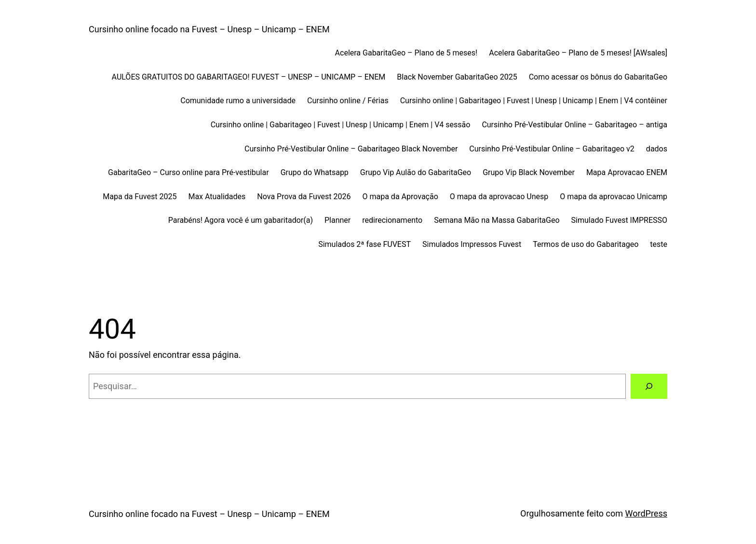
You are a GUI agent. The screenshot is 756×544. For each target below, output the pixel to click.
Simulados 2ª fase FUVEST (364, 244)
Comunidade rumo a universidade (238, 101)
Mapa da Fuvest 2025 (140, 197)
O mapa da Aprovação (400, 197)
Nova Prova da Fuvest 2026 (304, 197)
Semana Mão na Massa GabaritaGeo (497, 220)
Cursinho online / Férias (348, 101)
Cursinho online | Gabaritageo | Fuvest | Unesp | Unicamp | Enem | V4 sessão (341, 125)
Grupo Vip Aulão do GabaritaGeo (416, 172)
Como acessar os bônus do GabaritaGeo (598, 77)
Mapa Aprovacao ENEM (627, 172)
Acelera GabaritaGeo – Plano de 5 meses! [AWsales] (578, 53)
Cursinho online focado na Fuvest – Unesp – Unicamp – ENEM (209, 29)
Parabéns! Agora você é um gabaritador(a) (241, 220)
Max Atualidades (217, 197)
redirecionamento (392, 220)
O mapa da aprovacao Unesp (499, 197)
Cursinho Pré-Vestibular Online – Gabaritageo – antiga (574, 125)
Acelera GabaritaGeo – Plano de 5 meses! (406, 53)
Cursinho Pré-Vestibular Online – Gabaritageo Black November (351, 149)
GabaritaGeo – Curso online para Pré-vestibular (189, 172)
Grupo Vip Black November (529, 172)
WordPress (646, 513)
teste (659, 244)
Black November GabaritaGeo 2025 (457, 77)
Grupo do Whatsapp (315, 172)
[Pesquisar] (649, 386)
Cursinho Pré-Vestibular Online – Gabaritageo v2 (552, 149)
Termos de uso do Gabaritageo (586, 244)
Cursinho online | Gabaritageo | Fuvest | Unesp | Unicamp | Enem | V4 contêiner (534, 101)
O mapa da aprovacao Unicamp (614, 197)
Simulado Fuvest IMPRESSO (619, 220)
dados (657, 149)
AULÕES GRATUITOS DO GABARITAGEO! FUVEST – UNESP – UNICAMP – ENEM (249, 77)
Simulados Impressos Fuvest (472, 244)
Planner (337, 220)
